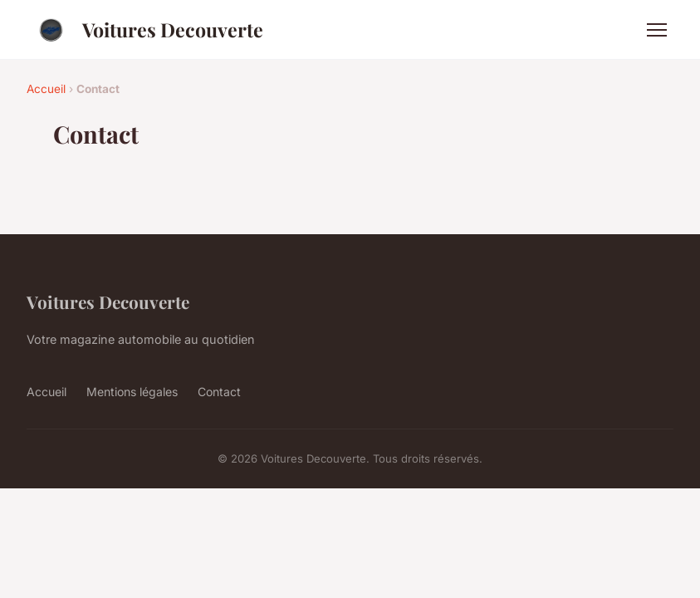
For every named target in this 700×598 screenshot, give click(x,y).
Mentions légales (132, 392)
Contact (219, 392)
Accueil (46, 89)
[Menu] (657, 30)
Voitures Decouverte (145, 30)
